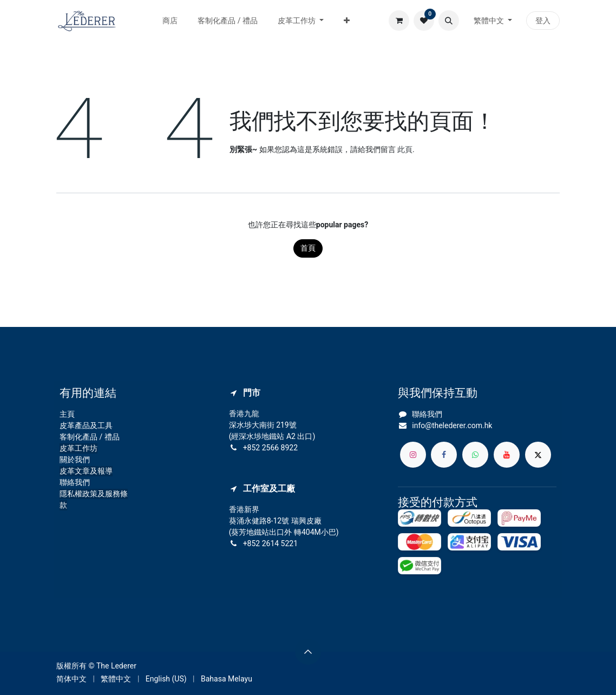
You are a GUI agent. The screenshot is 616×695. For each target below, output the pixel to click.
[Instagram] (413, 455)
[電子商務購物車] (399, 21)
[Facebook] (444, 455)
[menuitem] (170, 21)
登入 (543, 21)
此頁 (405, 149)
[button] (449, 21)
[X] (538, 455)
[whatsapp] (475, 455)
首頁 (308, 248)
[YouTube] (507, 455)
